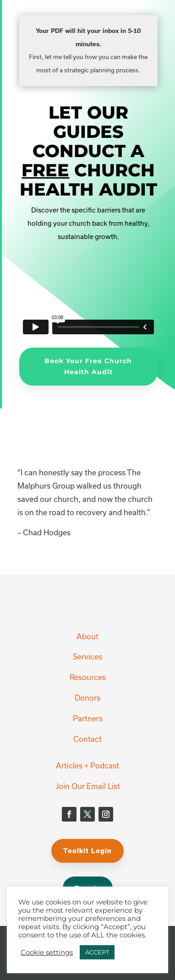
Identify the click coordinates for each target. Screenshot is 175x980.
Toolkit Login (87, 851)
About (87, 636)
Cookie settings (47, 953)
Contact (87, 739)
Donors (87, 698)
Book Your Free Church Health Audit (88, 366)
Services (87, 656)
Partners (88, 718)
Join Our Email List (88, 786)
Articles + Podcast (87, 765)
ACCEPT (97, 952)
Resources (88, 677)
